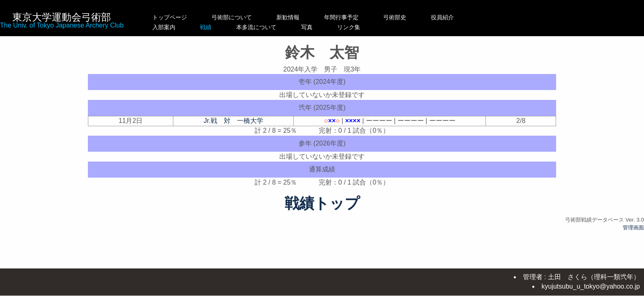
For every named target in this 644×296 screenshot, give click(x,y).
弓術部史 (412, 17)
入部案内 (170, 27)
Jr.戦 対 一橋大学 (233, 121)
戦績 (232, 27)
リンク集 (412, 27)
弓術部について (232, 17)
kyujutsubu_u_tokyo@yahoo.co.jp (591, 286)
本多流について (297, 27)
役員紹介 (460, 17)
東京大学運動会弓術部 (62, 17)
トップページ (170, 17)
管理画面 (633, 228)
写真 (359, 27)
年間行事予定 (359, 17)
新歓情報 (297, 17)
